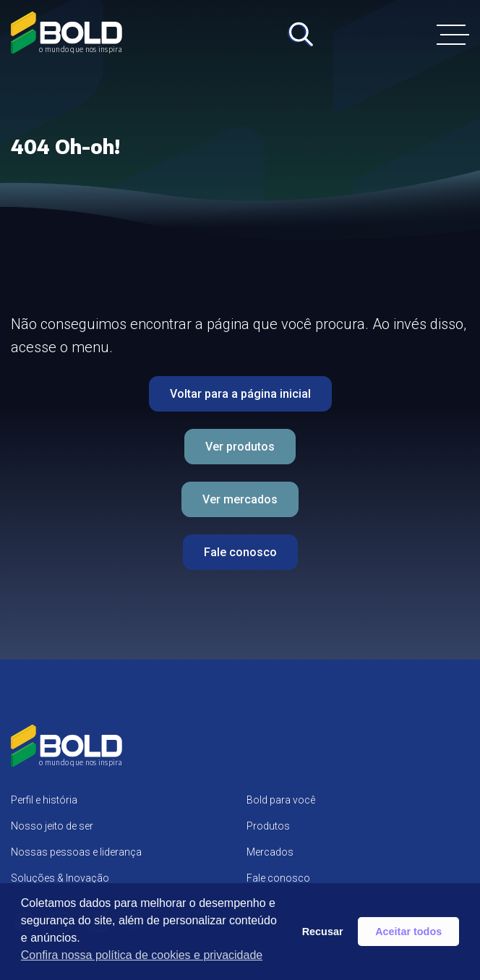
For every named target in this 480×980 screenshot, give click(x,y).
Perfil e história (44, 800)
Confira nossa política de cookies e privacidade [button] (142, 955)
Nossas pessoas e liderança (76, 852)
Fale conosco (240, 552)
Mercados (270, 852)
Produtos (268, 826)
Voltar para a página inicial (240, 394)
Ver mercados (240, 499)
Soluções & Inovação (60, 878)
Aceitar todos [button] (408, 932)
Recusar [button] (323, 932)
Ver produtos (240, 447)
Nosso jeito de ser (52, 826)
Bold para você (281, 800)
